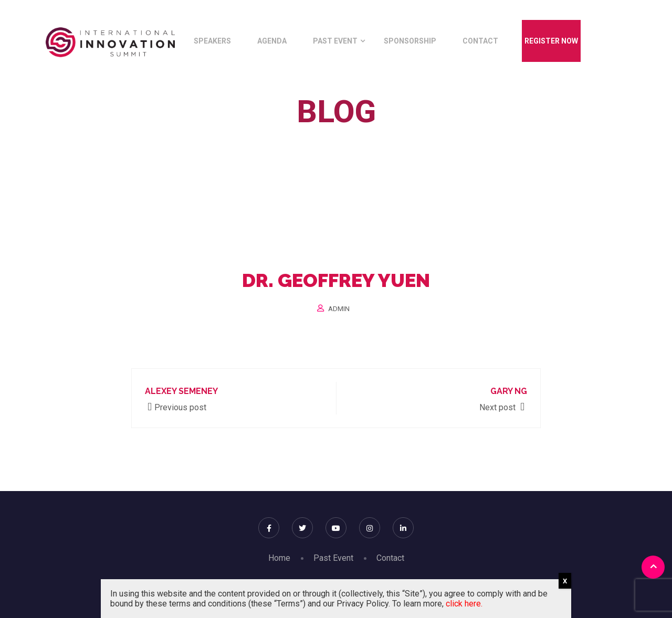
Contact (480, 41)
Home (266, 136)
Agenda (272, 41)
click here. (464, 604)
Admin (339, 309)
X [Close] (565, 581)
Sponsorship (410, 41)
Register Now (551, 41)
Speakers (212, 41)
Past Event (335, 41)
